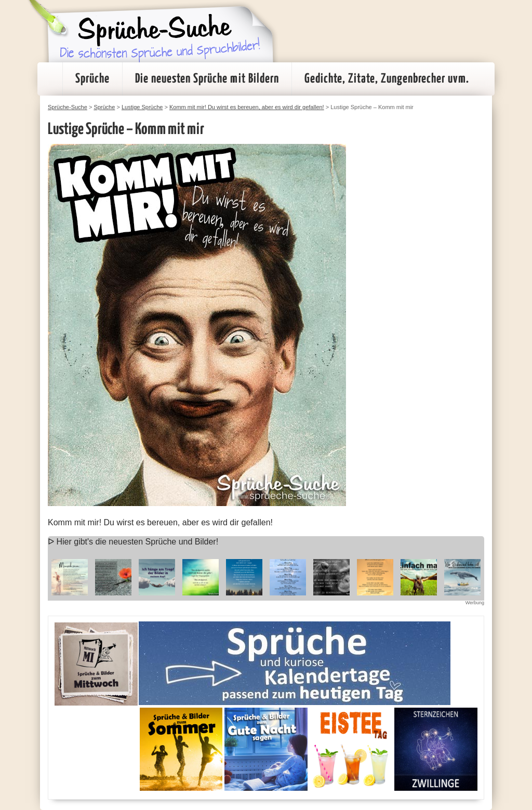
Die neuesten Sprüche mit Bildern (207, 79)
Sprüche (92, 79)
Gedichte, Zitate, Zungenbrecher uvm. (387, 79)
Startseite (50, 79)
